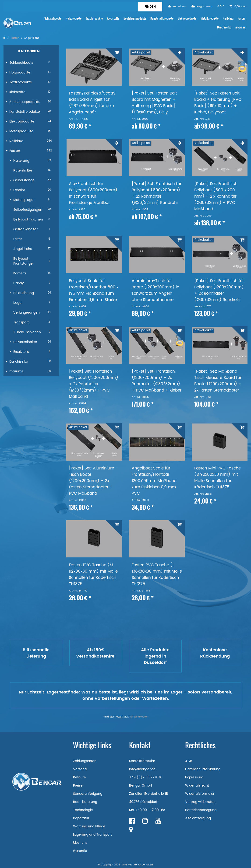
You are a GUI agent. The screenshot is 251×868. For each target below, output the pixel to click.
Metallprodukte (210, 18)
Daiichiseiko (224, 27)
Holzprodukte (74, 18)
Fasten (242, 18)
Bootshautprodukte (135, 18)
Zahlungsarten (85, 761)
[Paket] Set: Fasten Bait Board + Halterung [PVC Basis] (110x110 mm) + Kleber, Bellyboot (218, 103)
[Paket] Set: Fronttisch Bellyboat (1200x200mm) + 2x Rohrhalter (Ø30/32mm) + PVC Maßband (94, 384)
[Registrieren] (202, 6)
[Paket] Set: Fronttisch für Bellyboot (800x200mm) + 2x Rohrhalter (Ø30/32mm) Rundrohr (157, 193)
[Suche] (150, 7)
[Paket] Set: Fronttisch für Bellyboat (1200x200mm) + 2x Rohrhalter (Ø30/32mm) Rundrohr (219, 290)
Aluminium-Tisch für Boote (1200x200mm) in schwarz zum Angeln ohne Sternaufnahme (156, 290)
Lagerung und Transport (92, 835)
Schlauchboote (53, 18)
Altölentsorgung (198, 818)
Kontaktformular (142, 761)
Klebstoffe (113, 18)
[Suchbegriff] (71, 7)
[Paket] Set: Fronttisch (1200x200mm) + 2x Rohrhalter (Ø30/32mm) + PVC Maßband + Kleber (157, 381)
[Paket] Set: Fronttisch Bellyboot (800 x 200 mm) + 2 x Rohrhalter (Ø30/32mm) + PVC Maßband (216, 197)
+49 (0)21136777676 (146, 777)
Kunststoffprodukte (162, 18)
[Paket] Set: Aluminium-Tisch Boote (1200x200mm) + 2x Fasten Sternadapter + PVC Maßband (93, 481)
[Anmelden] (177, 6)
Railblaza (228, 18)
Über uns (80, 843)
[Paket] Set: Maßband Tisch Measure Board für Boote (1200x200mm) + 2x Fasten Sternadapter (218, 381)
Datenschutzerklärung (203, 769)
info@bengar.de (142, 769)
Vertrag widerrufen (200, 802)
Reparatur (81, 818)
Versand (80, 769)
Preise (78, 786)
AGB (189, 761)
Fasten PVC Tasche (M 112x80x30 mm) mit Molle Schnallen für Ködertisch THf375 (93, 575)
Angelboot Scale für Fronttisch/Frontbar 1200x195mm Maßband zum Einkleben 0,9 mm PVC (154, 481)
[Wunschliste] (221, 6)
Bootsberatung (85, 802)
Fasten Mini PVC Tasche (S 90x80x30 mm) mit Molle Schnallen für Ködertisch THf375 (217, 478)
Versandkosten (139, 717)
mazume (240, 27)
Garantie (80, 851)
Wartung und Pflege (89, 826)
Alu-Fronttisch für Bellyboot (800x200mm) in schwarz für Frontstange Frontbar (93, 193)
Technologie (83, 810)
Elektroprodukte (187, 18)
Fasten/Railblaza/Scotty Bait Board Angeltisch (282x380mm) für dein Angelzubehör (92, 103)
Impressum (194, 777)
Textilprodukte (94, 18)
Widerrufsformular (200, 794)
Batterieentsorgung (201, 810)
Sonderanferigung (88, 794)
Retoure (80, 777)
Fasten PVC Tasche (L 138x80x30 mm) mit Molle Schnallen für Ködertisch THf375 (157, 575)
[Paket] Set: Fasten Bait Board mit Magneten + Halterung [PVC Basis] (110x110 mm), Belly (154, 103)
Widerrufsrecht (197, 786)
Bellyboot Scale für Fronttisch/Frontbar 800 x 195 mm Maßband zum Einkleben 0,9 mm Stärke (94, 290)
